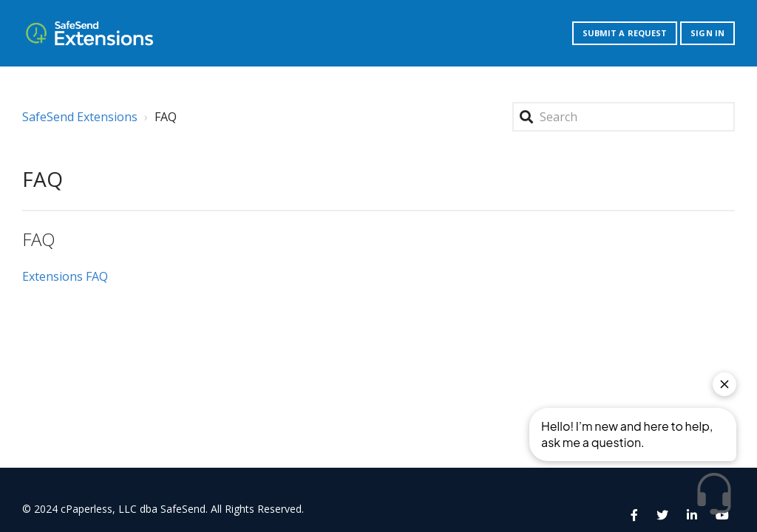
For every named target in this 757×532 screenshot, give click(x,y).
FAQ (39, 239)
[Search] (624, 117)
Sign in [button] (707, 33)
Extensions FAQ (65, 276)
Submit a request (625, 33)
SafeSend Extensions (80, 117)
